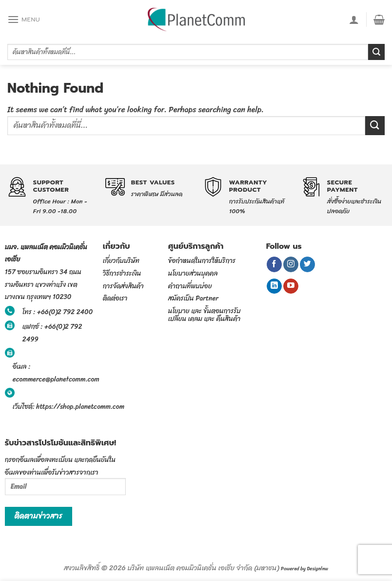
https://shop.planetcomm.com (80, 406)
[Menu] (24, 19)
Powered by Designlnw (304, 569)
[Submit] (376, 52)
